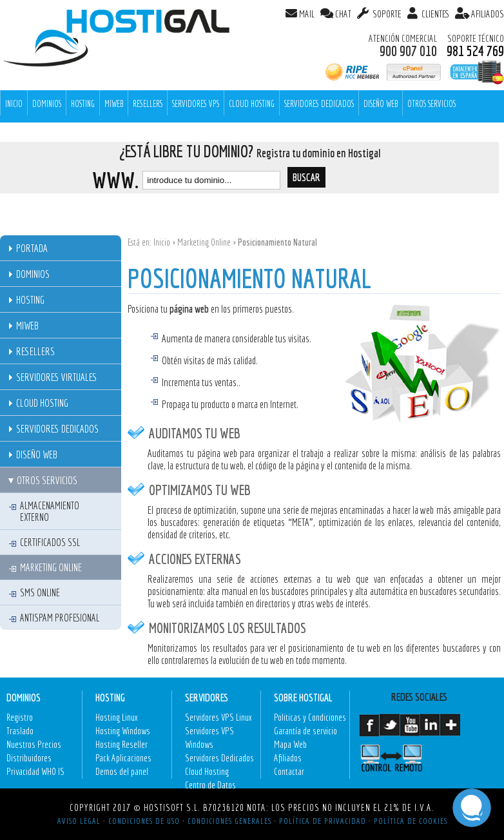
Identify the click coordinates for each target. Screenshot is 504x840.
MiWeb (114, 104)
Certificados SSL (50, 542)
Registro (20, 717)
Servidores (207, 697)
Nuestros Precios (34, 744)
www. (115, 180)
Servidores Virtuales (57, 377)
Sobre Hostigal (303, 697)
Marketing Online (204, 242)
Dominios (47, 104)
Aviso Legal (79, 821)
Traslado (20, 731)
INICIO (14, 104)
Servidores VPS (196, 104)
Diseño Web (381, 104)
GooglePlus (450, 730)
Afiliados (288, 758)
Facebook (369, 730)
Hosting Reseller (121, 744)
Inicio (162, 242)
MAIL (307, 14)
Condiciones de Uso (144, 821)
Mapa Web (290, 744)
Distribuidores (29, 758)
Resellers (148, 104)
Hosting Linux (117, 717)
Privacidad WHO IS (35, 771)
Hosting (83, 104)
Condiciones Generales (229, 821)
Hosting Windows (123, 731)
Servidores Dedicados (319, 104)
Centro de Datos (210, 785)
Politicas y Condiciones (310, 717)
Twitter (389, 730)
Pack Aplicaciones (123, 758)
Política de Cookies (411, 821)
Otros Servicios (431, 104)
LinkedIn (430, 730)
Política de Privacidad (323, 821)
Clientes (434, 14)
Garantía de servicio (305, 731)
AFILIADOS (488, 14)
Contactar (289, 771)
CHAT (343, 14)
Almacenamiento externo (50, 511)
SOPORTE (386, 14)
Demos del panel (122, 771)
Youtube (410, 730)
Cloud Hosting (252, 104)
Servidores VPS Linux (218, 717)
